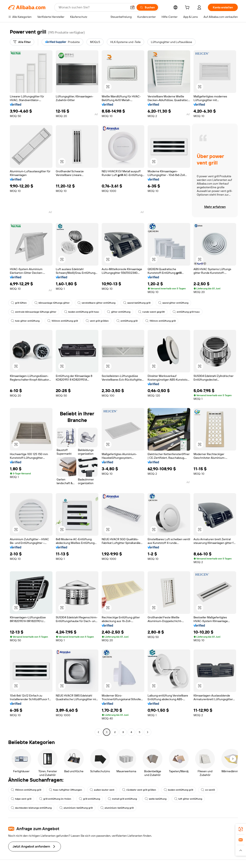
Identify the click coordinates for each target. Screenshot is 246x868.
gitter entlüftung (119, 312)
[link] (241, 829)
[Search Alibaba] (93, 7)
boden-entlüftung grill (178, 790)
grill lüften (19, 303)
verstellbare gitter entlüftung (96, 303)
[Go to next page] (148, 732)
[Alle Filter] (22, 42)
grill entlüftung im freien (55, 799)
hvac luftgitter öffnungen (65, 790)
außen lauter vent (102, 790)
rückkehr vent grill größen (139, 790)
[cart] (188, 8)
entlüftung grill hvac (186, 312)
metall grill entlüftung (122, 799)
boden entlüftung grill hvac (82, 312)
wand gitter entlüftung (173, 303)
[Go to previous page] (98, 732)
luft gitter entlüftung (188, 799)
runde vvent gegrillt (151, 312)
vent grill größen (97, 321)
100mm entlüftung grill (63, 321)
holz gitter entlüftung (25, 321)
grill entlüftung (89, 799)
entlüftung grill (127, 321)
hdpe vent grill (21, 799)
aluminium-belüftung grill (76, 808)
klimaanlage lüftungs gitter (52, 303)
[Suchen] (147, 7)
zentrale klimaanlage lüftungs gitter (34, 312)
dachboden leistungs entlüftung (31, 808)
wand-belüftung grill (137, 303)
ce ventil (208, 790)
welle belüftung (156, 799)
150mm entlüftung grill (161, 321)
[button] (132, 7)
